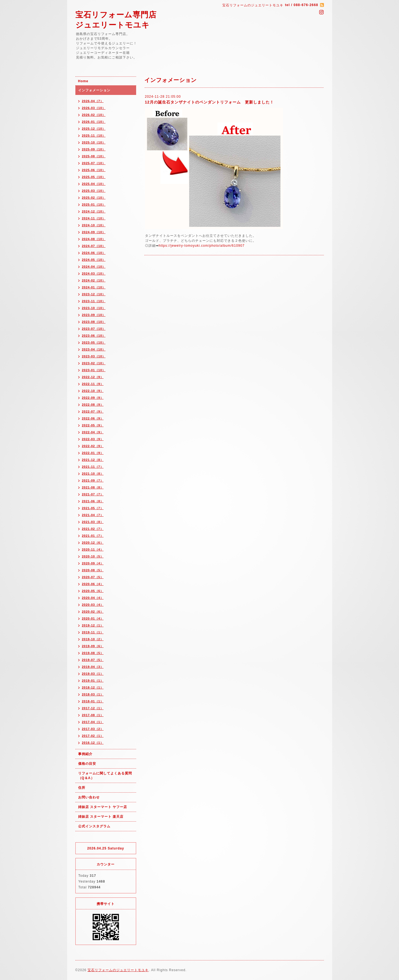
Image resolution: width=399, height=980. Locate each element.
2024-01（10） (94, 287)
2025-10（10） (94, 142)
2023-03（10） (94, 356)
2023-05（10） (94, 342)
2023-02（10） (94, 363)
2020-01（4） (93, 618)
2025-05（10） (94, 177)
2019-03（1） (93, 674)
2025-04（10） (94, 184)
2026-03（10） (94, 108)
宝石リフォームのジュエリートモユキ (118, 970)
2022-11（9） (93, 384)
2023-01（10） (94, 370)
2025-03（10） (94, 191)
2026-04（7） (93, 101)
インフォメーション (94, 90)
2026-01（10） (94, 122)
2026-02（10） (94, 115)
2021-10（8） (93, 474)
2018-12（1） (93, 687)
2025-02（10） (94, 198)
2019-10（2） (93, 639)
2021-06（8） (93, 501)
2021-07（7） (93, 494)
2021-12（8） (93, 460)
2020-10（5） (93, 556)
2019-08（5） (93, 653)
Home (83, 81)
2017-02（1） (93, 736)
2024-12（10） (94, 211)
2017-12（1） (93, 708)
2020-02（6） (93, 612)
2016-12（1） (93, 743)
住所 (82, 788)
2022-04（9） (93, 432)
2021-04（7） (93, 515)
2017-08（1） (93, 715)
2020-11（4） (93, 549)
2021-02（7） (93, 529)
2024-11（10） (94, 218)
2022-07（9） (93, 411)
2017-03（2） (93, 729)
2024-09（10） (94, 232)
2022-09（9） (93, 398)
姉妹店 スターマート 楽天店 (101, 817)
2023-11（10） (94, 301)
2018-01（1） (93, 701)
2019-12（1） (93, 625)
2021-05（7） (93, 508)
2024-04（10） (94, 267)
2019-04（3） (93, 667)
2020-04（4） (93, 598)
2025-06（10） (94, 170)
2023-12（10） (94, 294)
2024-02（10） (94, 280)
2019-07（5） (93, 660)
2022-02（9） (93, 446)
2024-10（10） (94, 225)
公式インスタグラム (94, 826)
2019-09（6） (93, 646)
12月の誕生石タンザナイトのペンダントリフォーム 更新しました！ (210, 102)
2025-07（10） (94, 163)
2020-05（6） (93, 591)
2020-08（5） (93, 570)
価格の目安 (87, 764)
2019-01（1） (93, 681)
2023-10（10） (94, 308)
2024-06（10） (94, 253)
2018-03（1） (93, 694)
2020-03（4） (93, 605)
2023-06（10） (94, 336)
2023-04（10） (94, 349)
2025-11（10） (94, 136)
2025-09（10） (94, 149)
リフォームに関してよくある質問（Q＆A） (105, 776)
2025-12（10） (94, 129)
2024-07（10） (94, 246)
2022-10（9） (93, 391)
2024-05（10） (94, 260)
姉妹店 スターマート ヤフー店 (103, 807)
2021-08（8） (93, 487)
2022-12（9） (93, 377)
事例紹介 (85, 754)
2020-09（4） (93, 563)
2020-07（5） (93, 577)
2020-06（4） (93, 584)
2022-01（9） (93, 453)
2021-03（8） (93, 522)
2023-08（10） (94, 322)
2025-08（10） (94, 156)
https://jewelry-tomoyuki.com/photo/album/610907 (202, 246)
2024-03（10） (94, 273)
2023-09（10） (94, 315)
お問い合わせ (89, 797)
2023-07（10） (94, 329)
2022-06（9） (93, 418)
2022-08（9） (93, 405)
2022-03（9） (93, 439)
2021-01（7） (93, 536)
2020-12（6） (93, 543)
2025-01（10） (94, 205)
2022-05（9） (93, 425)
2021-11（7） (93, 467)
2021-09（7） (93, 480)
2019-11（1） (93, 632)
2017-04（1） (93, 722)
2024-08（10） (94, 239)
